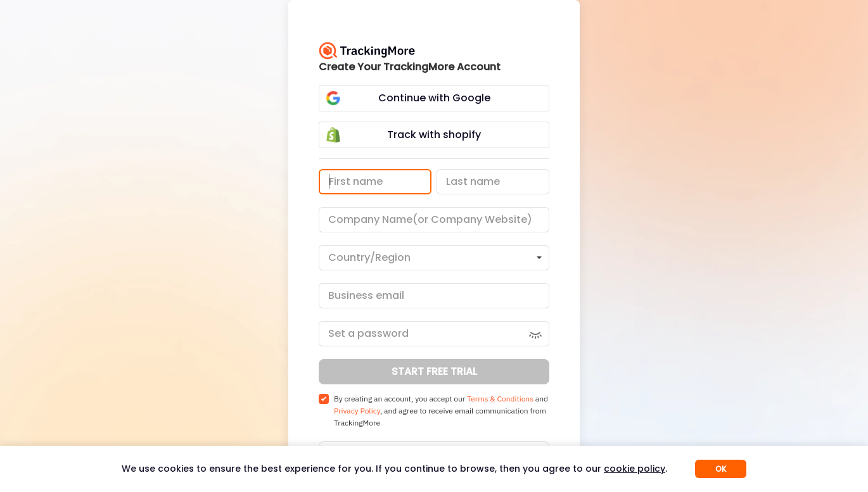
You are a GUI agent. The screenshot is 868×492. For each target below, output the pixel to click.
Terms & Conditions (500, 399)
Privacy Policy (357, 411)
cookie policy (635, 469)
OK (721, 469)
